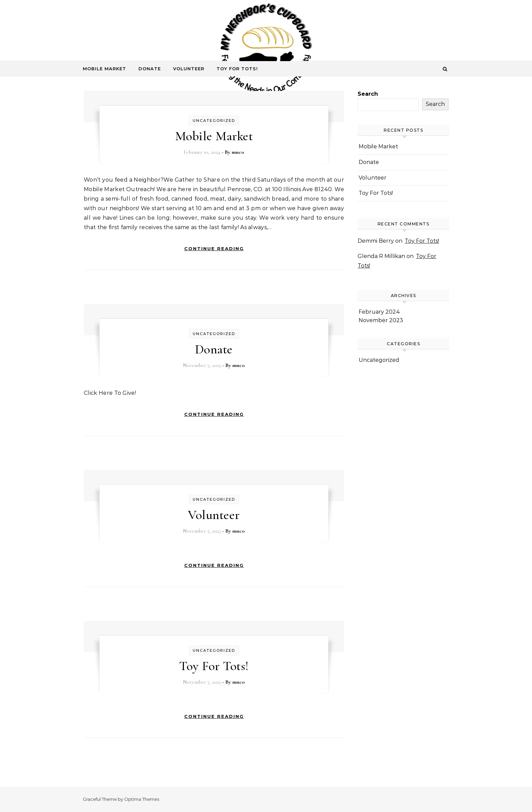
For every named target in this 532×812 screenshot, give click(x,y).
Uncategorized (214, 121)
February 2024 (379, 312)
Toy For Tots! (237, 69)
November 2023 (381, 320)
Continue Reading (214, 248)
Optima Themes (142, 799)
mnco (238, 152)
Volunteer (189, 69)
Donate (150, 69)
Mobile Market (104, 69)
